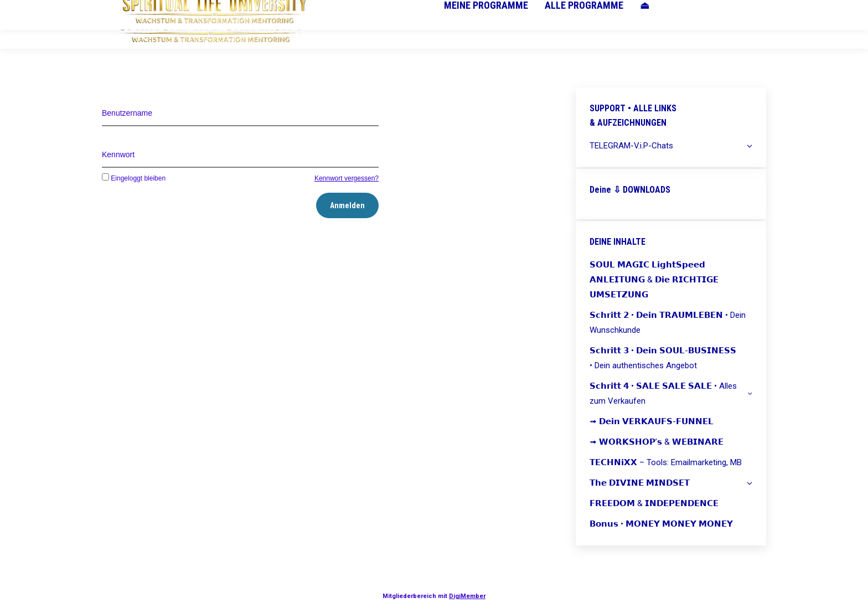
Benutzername (127, 113)
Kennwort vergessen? (347, 178)
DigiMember (467, 596)
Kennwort (118, 154)
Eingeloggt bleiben (134, 178)
